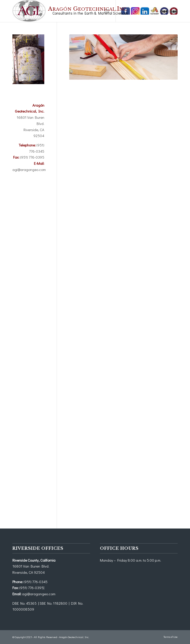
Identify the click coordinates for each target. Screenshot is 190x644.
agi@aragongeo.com (29, 169)
